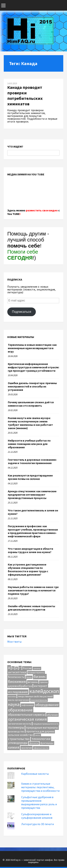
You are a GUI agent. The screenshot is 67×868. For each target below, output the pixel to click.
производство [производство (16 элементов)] (16, 731)
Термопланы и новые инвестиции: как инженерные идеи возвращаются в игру (32, 348)
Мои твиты (14, 642)
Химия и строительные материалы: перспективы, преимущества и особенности (40, 787)
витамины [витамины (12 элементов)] (33, 682)
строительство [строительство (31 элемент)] (19, 739)
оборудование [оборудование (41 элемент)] (47, 705)
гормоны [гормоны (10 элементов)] (44, 682)
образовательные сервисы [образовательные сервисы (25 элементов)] (26, 715)
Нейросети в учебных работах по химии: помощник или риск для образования (29, 444)
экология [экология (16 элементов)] (26, 748)
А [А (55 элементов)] (9, 668)
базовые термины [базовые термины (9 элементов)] (36, 673)
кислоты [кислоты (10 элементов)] (12, 696)
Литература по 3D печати (38, 824)
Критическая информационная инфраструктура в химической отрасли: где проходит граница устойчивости (33, 367)
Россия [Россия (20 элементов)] (27, 668)
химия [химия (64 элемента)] (14, 747)
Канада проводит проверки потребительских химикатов (25, 96)
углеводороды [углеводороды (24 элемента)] (18, 743)
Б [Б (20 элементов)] (13, 668)
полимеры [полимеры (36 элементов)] (16, 727)
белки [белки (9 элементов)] (29, 677)
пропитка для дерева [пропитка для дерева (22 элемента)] (40, 731)
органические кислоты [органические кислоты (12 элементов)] (20, 724)
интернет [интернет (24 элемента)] (41, 686)
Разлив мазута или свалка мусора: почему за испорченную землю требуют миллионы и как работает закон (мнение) (30, 423)
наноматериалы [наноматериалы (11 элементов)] (39, 700)
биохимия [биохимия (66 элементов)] (17, 681)
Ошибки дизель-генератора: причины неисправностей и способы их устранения (32, 386)
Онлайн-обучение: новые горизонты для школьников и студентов (31, 608)
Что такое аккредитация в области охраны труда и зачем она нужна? (30, 550)
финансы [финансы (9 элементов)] (34, 743)
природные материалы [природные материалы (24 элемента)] (42, 728)
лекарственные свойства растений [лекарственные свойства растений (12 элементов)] (35, 696)
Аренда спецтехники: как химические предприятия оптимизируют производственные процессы (32, 495)
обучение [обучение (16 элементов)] (52, 715)
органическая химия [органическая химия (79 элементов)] (27, 719)
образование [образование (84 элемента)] (20, 710)
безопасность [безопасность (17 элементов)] (16, 677)
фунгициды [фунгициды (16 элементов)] (47, 743)
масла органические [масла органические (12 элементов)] (18, 700)
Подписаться (22, 312)
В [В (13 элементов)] (17, 668)
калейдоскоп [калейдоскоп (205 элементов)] (44, 691)
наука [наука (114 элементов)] (14, 704)
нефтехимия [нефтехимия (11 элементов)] (28, 705)
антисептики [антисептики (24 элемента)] (17, 672)
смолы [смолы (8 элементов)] (38, 735)
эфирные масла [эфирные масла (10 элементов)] (41, 748)
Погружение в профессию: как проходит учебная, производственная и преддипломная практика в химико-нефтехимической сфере (33, 531)
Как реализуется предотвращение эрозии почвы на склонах (30, 477)
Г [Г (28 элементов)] (20, 668)
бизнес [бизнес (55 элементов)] (40, 677)
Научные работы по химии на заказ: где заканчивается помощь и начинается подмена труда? (33, 590)
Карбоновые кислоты (35, 774)
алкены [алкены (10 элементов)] (37, 668)
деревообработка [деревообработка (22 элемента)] (20, 686)
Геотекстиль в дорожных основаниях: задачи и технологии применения (32, 461)
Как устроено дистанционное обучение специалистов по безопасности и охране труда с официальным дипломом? (28, 570)
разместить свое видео (42, 210)
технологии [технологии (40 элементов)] (41, 739)
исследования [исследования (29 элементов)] (18, 692)
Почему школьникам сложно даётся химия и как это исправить (31, 404)
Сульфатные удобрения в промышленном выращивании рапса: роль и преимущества (39, 802)
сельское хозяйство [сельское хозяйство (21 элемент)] (20, 735)
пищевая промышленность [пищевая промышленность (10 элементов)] (46, 724)
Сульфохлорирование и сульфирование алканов (37, 816)
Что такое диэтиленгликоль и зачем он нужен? (33, 512)
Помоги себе (23, 255)
